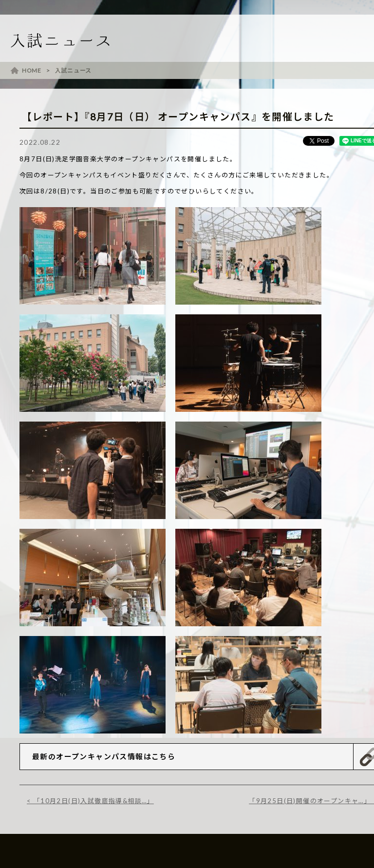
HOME (32, 70)
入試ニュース (73, 70)
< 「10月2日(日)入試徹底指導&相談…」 (90, 801)
